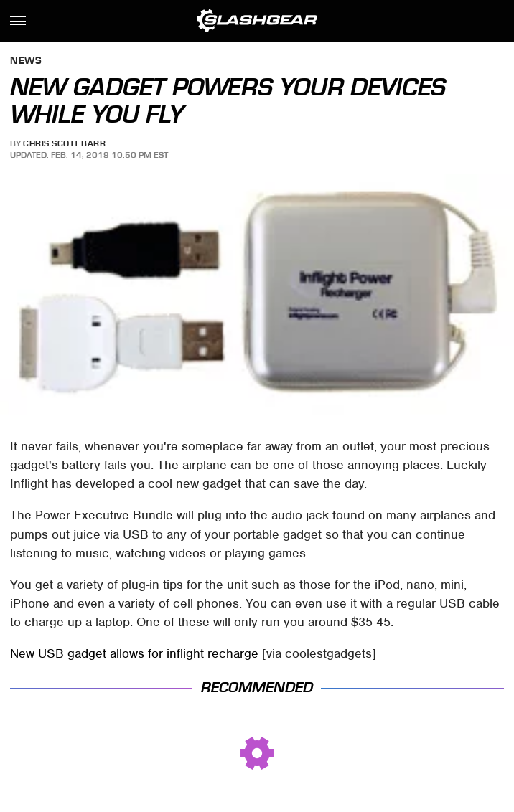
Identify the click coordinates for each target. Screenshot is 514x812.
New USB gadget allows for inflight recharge (134, 653)
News (26, 61)
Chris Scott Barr (64, 143)
